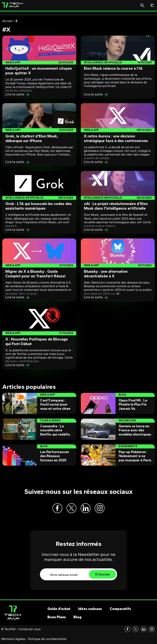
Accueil (7, 21)
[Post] (39, 67)
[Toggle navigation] (152, 5)
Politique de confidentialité (47, 641)
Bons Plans (57, 619)
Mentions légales (13, 641)
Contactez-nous (30, 631)
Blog (77, 619)
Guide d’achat (59, 610)
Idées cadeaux (90, 610)
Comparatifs (120, 610)
